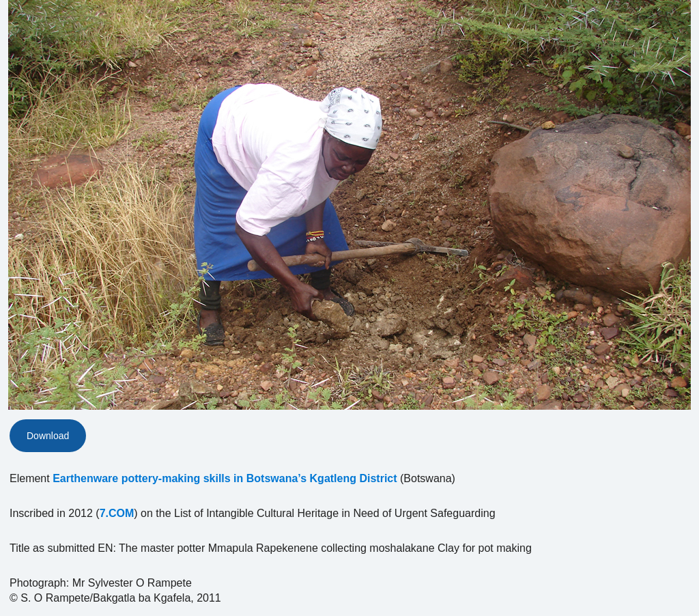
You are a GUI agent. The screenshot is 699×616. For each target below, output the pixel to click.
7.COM (117, 513)
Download (48, 436)
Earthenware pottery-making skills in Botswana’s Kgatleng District (225, 478)
